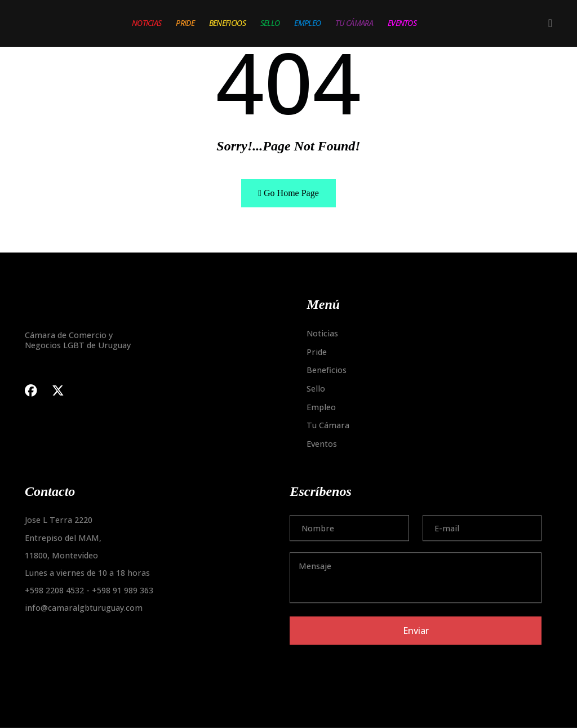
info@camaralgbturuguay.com (84, 609)
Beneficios (227, 23)
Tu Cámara (354, 23)
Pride (185, 23)
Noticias (147, 23)
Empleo (307, 23)
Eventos (402, 23)
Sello (270, 23)
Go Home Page (288, 193)
